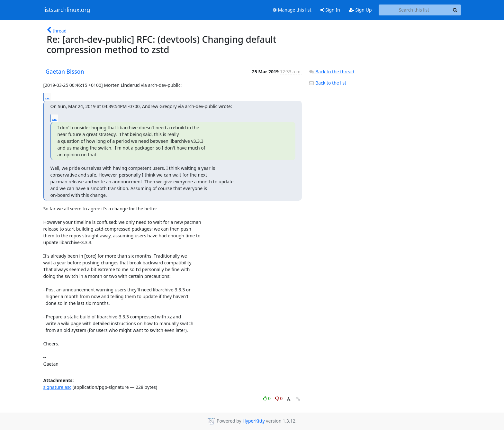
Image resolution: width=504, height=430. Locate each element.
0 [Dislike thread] (279, 398)
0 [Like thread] (267, 398)
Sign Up (360, 10)
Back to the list (328, 83)
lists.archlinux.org (67, 10)
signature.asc (58, 387)
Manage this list (292, 10)
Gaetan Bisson (65, 71)
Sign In (330, 10)
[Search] (455, 10)
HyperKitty (253, 421)
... (48, 97)
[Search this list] (414, 10)
